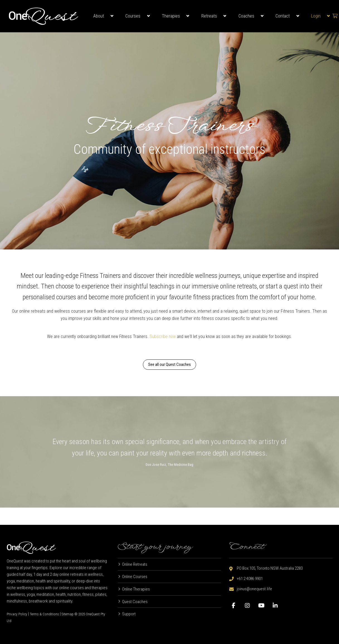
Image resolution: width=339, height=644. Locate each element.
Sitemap (68, 614)
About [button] (99, 16)
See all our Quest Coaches (169, 365)
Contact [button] (283, 16)
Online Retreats (135, 564)
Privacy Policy (17, 614)
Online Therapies (136, 589)
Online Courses (135, 577)
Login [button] (316, 16)
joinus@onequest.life (254, 589)
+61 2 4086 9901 (250, 579)
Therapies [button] (171, 16)
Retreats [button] (209, 16)
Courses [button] (133, 16)
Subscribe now (163, 336)
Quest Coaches (135, 602)
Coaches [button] (246, 16)
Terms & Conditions (44, 614)
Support (129, 614)
